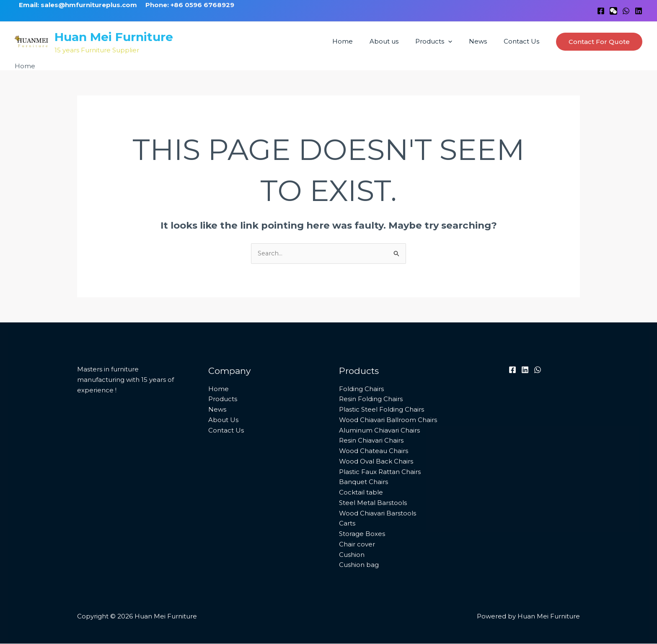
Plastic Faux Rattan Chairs (380, 472)
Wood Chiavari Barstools (378, 514)
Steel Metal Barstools (373, 503)
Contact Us (524, 41)
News (484, 41)
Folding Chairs (361, 389)
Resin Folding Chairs (371, 400)
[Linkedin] (639, 11)
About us (399, 41)
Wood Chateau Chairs (374, 451)
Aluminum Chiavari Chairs (379, 431)
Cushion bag (359, 565)
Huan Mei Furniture (114, 37)
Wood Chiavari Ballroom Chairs (388, 420)
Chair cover (357, 545)
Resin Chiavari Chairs (371, 441)
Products (223, 400)
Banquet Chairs (363, 483)
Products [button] (444, 41)
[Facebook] (601, 11)
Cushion (352, 555)
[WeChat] (613, 11)
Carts (347, 524)
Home (361, 41)
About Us (223, 420)
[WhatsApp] (626, 11)
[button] (459, 41)
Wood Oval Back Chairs (376, 462)
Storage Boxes (362, 534)
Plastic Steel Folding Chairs (382, 410)
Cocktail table (361, 493)
